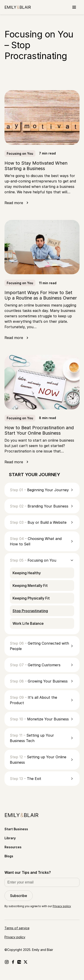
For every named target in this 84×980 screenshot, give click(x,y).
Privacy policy (62, 906)
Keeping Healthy (27, 573)
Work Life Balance (28, 623)
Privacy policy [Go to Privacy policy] (15, 937)
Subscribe (19, 896)
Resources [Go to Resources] (13, 847)
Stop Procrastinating (30, 611)
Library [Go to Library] (10, 838)
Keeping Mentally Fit (30, 586)
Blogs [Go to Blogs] (9, 856)
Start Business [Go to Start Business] (16, 829)
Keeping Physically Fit (31, 598)
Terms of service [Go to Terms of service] (17, 928)
